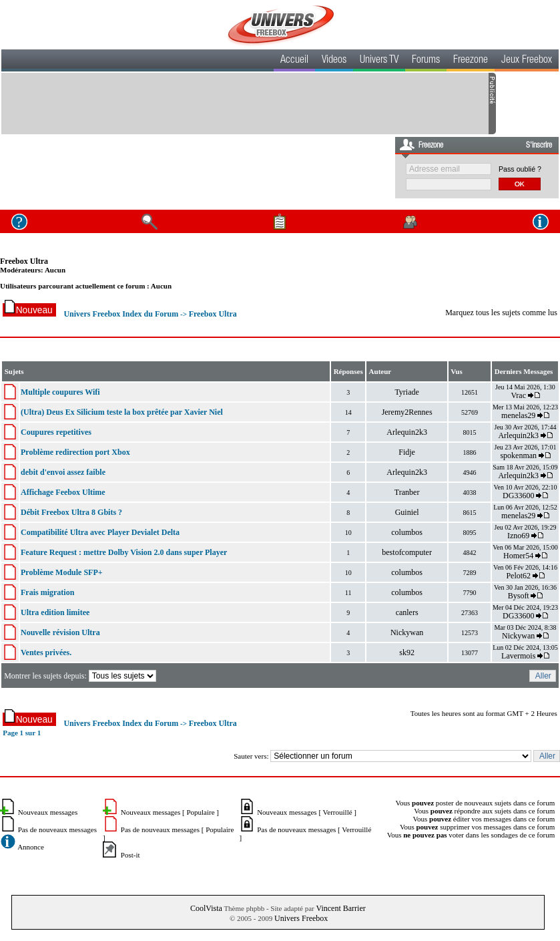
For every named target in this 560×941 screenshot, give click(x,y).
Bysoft (519, 596)
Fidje (407, 452)
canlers (407, 612)
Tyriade (406, 392)
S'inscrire (539, 146)
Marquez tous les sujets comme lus (501, 313)
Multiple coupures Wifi (60, 392)
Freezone (471, 61)
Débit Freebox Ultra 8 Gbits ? (71, 512)
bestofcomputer (407, 552)
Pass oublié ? (520, 169)
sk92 (407, 652)
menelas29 (518, 415)
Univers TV (379, 61)
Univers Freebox (301, 918)
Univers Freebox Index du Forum (121, 314)
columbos (407, 532)
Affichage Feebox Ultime (63, 492)
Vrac (518, 395)
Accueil (294, 61)
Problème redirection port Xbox (75, 452)
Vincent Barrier (340, 908)
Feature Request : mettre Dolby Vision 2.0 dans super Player (124, 552)
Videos (334, 61)
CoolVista (206, 908)
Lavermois (518, 656)
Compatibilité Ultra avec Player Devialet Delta (100, 532)
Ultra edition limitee (55, 612)
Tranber (407, 492)
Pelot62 (518, 576)
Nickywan (407, 632)
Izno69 (518, 536)
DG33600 (518, 496)
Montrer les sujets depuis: (81, 676)
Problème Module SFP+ (62, 572)
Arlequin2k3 (407, 432)
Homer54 (518, 556)
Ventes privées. (46, 652)
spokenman (518, 455)
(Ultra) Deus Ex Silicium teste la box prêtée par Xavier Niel (122, 412)
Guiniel (407, 512)
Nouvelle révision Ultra (60, 632)
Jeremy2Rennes (407, 412)
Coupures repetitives (56, 432)
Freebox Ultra (24, 261)
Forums (426, 61)
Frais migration (47, 592)
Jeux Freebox (527, 61)
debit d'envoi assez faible (63, 472)
